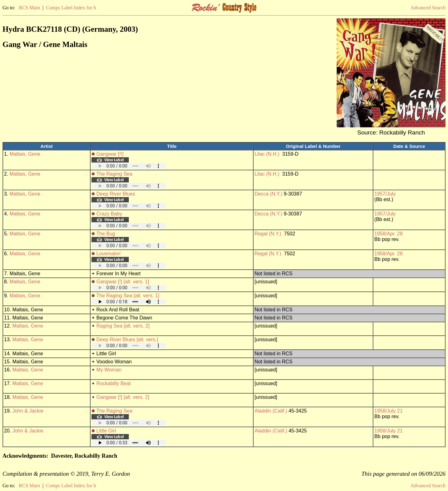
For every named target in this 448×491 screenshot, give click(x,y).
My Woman (109, 370)
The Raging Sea (114, 174)
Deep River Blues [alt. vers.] (127, 340)
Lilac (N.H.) (267, 154)
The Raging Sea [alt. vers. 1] (128, 296)
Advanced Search (428, 8)
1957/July (385, 194)
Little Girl (106, 431)
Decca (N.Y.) (268, 194)
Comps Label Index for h (71, 8)
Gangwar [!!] (110, 154)
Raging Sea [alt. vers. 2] (123, 326)
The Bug (106, 234)
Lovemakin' (109, 254)
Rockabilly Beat (114, 383)
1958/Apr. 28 (388, 234)
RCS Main (29, 8)
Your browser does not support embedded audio (129, 166)
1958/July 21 (388, 411)
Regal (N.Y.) (268, 234)
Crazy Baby (109, 214)
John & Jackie (28, 411)
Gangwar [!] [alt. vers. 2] (123, 397)
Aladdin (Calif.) (271, 411)
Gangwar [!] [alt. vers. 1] (123, 282)
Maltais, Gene (25, 154)
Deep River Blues (116, 194)
